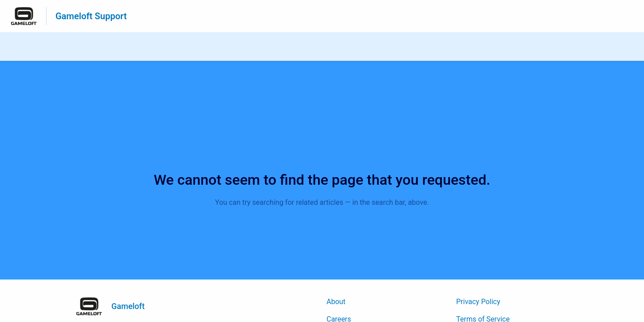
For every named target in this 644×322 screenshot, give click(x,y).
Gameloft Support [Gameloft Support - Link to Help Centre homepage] (91, 16)
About (336, 302)
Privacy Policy (478, 302)
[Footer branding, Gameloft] (115, 306)
